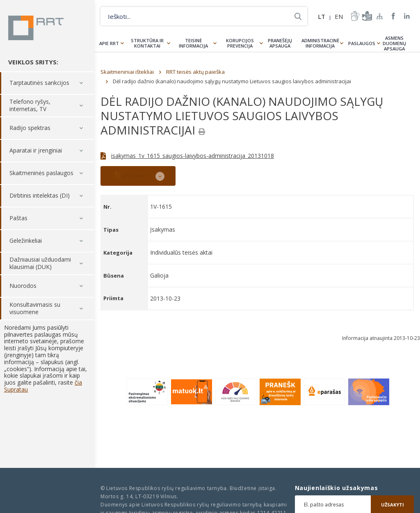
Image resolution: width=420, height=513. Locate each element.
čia (78, 382)
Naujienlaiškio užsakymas (337, 488)
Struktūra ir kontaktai (147, 43)
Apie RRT (109, 43)
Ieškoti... (298, 16)
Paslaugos (362, 43)
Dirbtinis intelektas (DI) (40, 196)
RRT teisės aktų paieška (195, 72)
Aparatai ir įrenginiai (36, 151)
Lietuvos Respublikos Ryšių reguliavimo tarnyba (36, 28)
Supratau (16, 389)
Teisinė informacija (193, 43)
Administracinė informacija (320, 43)
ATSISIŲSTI (132, 175)
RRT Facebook (393, 16)
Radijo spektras (30, 128)
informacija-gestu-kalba (354, 16)
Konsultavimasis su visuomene (35, 309)
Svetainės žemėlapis (380, 16)
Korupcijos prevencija (240, 43)
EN (339, 16)
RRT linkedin (407, 16)
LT (322, 16)
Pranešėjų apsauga (280, 43)
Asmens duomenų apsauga (394, 43)
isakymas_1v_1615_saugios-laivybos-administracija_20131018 (193, 156)
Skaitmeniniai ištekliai (127, 72)
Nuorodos (23, 286)
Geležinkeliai (26, 241)
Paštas (18, 218)
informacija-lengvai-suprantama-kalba (366, 16)
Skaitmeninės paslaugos (41, 173)
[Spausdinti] (202, 132)
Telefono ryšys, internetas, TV (30, 106)
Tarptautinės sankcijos (39, 83)
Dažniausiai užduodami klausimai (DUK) (40, 263)
